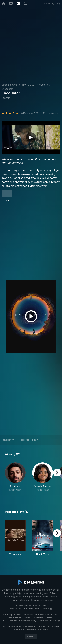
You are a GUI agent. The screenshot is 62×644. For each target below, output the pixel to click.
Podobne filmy (28, 440)
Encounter (7, 89)
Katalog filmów (40, 606)
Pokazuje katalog (23, 606)
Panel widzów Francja (50, 620)
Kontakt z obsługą (43, 609)
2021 (33, 85)
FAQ (31, 609)
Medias (28, 617)
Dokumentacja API (19, 609)
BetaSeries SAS (15, 617)
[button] (15, 479)
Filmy (24, 85)
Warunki (39, 614)
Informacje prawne (12, 614)
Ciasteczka (28, 614)
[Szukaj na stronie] (59, 4)
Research (50, 617)
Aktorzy (8, 440)
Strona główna (10, 85)
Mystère (43, 85)
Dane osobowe (52, 614)
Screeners (39, 617)
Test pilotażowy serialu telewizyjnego (20, 620)
